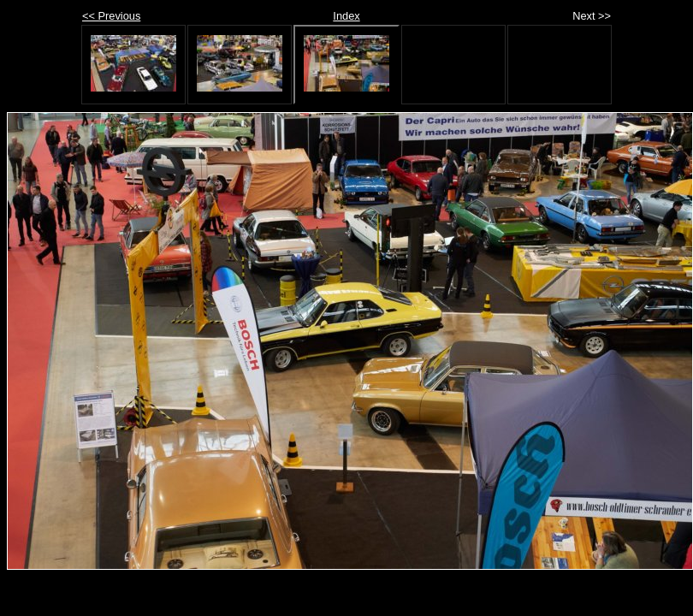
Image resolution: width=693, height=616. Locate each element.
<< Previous (111, 16)
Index (346, 16)
